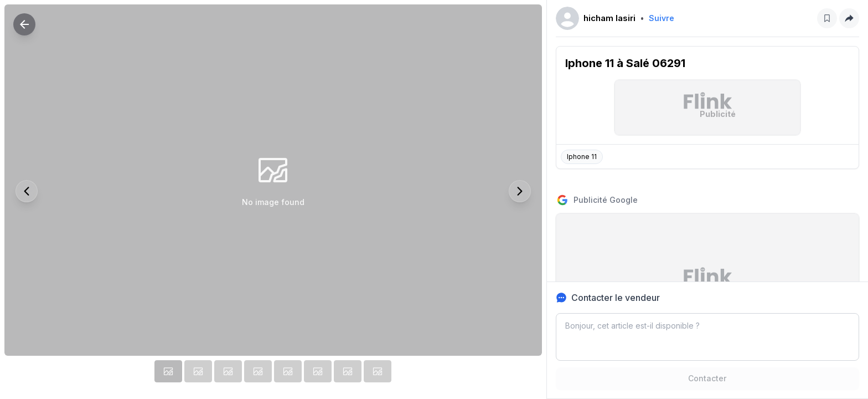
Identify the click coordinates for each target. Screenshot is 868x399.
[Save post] (827, 18)
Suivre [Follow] (662, 18)
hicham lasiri (609, 18)
